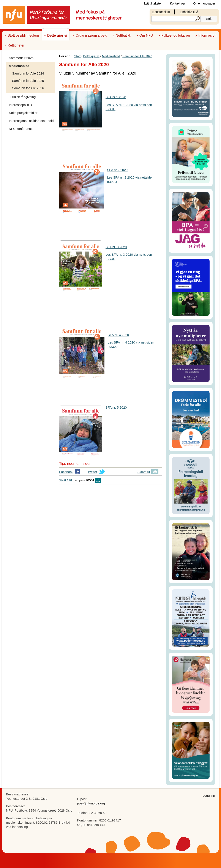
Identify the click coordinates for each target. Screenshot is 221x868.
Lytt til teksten (153, 3)
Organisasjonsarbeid (91, 35)
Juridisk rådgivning (22, 97)
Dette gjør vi (57, 35)
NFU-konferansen (22, 129)
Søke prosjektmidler (23, 113)
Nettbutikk (123, 35)
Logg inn (209, 796)
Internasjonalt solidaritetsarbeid (31, 121)
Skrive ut (144, 472)
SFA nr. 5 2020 (116, 407)
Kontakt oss (178, 3)
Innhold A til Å (189, 12)
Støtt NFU (66, 480)
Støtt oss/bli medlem (23, 35)
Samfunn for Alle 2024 (28, 73)
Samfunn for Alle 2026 (28, 88)
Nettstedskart (161, 12)
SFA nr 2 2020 (117, 170)
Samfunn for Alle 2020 (137, 56)
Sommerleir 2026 (21, 58)
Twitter (92, 473)
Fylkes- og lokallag (176, 35)
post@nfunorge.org (91, 803)
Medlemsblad (19, 66)
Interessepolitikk (21, 105)
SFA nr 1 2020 (116, 97)
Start (77, 56)
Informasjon (207, 35)
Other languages (204, 3)
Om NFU (146, 35)
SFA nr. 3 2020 (116, 247)
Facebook (66, 473)
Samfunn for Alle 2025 (28, 81)
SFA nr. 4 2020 (118, 335)
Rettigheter (16, 45)
